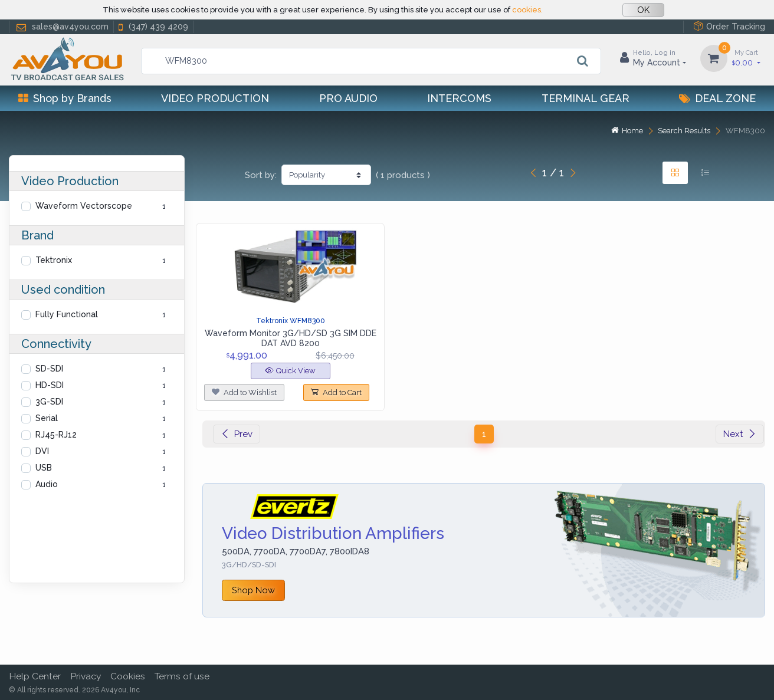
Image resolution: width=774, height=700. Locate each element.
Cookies (128, 676)
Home (627, 131)
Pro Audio (348, 98)
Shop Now (253, 590)
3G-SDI (49, 402)
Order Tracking (729, 26)
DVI (42, 451)
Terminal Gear (586, 98)
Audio (47, 484)
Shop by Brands (65, 98)
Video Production (215, 98)
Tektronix (54, 260)
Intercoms (459, 98)
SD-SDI (49, 369)
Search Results (684, 131)
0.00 (746, 57)
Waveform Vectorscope (84, 206)
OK (643, 10)
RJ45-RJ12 (56, 435)
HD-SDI (50, 385)
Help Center (35, 676)
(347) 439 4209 (152, 27)
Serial (47, 418)
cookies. (527, 10)
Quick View (291, 371)
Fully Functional (67, 314)
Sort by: (261, 175)
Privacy (86, 676)
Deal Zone (717, 98)
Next (740, 434)
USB (44, 468)
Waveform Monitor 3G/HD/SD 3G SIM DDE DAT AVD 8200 (291, 338)
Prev (237, 434)
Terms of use (182, 676)
